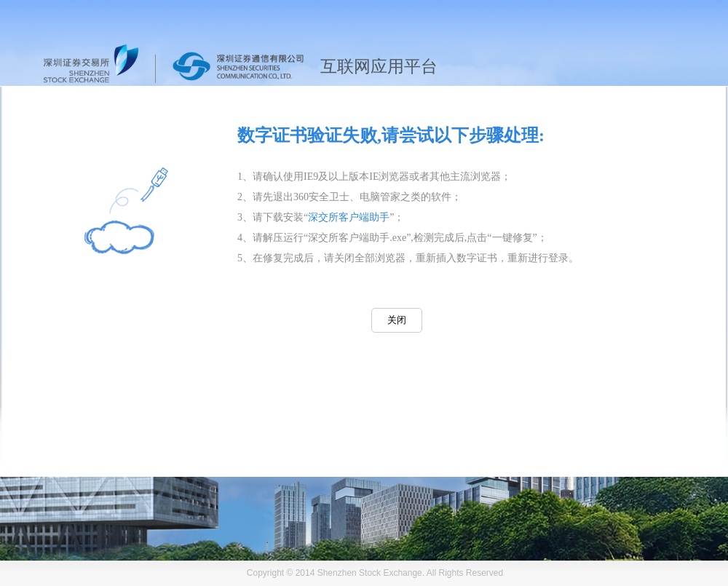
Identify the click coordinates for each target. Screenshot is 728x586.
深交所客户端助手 (349, 217)
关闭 (397, 320)
